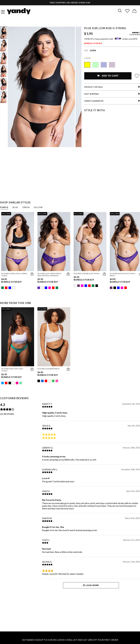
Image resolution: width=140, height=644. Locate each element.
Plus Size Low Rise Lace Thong (87, 273)
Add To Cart (108, 76)
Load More (91, 585)
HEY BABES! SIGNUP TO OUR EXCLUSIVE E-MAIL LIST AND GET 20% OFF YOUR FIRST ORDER (70, 640)
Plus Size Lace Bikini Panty (49, 369)
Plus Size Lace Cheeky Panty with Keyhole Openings (49, 275)
